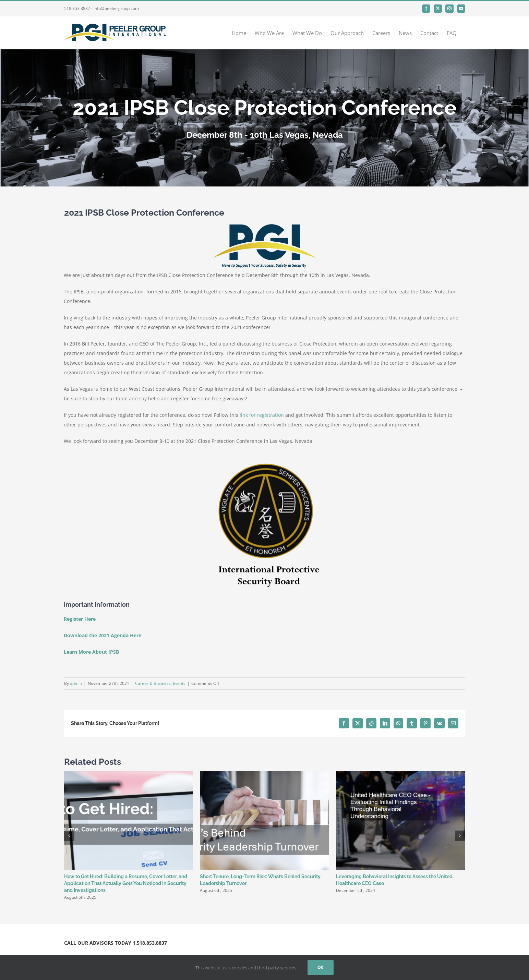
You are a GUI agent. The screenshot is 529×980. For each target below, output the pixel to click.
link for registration (261, 415)
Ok (321, 967)
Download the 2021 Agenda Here (103, 635)
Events (179, 683)
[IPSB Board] (265, 462)
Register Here (80, 619)
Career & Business (153, 683)
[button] (69, 836)
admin (76, 683)
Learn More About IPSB (91, 652)
